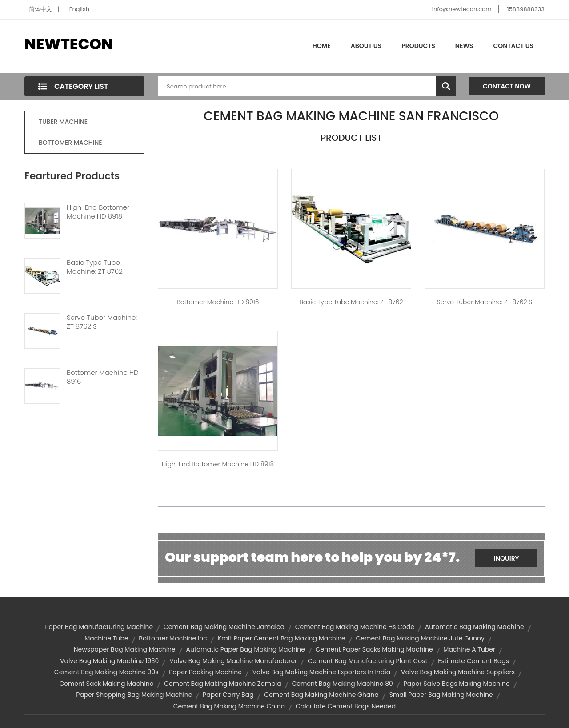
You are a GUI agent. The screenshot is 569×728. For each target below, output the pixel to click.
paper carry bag (228, 695)
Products (418, 46)
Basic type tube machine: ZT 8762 (351, 302)
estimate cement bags (473, 661)
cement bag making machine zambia (223, 684)
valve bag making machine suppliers (458, 672)
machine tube (106, 638)
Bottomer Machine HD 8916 (103, 377)
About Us (366, 46)
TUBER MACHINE (63, 122)
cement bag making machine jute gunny (420, 638)
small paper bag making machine (441, 695)
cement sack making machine (106, 684)
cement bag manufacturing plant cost (368, 661)
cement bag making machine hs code (355, 627)
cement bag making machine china (229, 706)
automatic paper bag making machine (246, 649)
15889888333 (526, 9)
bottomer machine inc (173, 638)
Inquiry (507, 558)
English (79, 9)
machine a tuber (469, 649)
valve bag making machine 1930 (109, 661)
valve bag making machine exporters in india (322, 672)
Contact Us (513, 46)
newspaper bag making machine (125, 649)
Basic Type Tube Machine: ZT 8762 (95, 267)
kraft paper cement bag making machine (282, 638)
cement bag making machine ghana (321, 695)
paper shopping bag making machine (134, 695)
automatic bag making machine (475, 627)
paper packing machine (205, 672)
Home (322, 46)
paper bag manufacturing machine (99, 627)
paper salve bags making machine (457, 684)
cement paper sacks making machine (374, 649)
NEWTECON (69, 44)
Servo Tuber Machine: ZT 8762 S (102, 322)
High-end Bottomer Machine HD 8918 (98, 212)
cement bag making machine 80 (342, 684)
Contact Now (507, 86)
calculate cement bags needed (346, 706)
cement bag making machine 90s (106, 672)
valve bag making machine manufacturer (233, 661)
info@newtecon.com (462, 9)
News (464, 46)
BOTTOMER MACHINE (70, 143)
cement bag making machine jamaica (224, 627)
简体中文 (40, 9)
